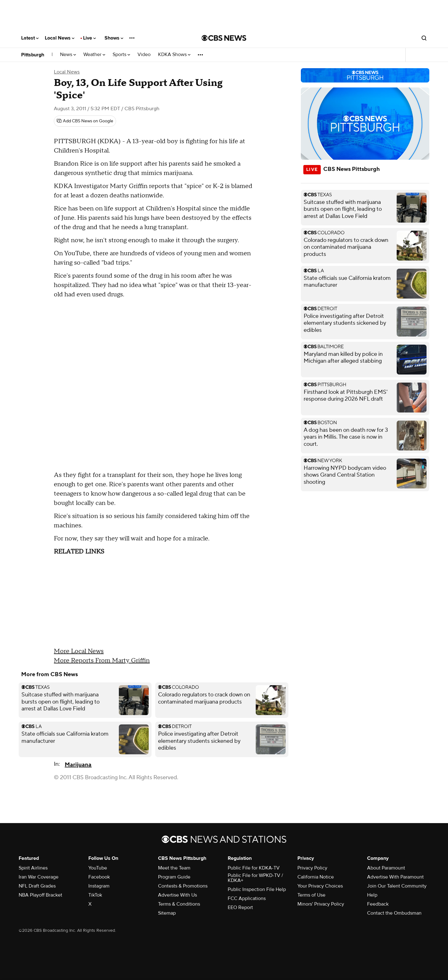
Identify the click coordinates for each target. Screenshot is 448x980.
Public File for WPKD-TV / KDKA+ (255, 878)
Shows (114, 38)
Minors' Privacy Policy (321, 904)
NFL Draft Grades (37, 886)
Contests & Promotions (183, 886)
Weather (94, 55)
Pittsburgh (33, 55)
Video (144, 55)
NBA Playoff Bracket (40, 895)
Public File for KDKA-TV (254, 868)
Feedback (378, 904)
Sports (121, 55)
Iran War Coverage (39, 877)
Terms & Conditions (179, 904)
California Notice (316, 877)
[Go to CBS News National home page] (224, 38)
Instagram (99, 886)
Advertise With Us (177, 895)
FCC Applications (247, 898)
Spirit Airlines (33, 868)
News (68, 55)
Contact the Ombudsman (394, 913)
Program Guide (174, 877)
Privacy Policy (312, 868)
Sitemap (167, 913)
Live (89, 38)
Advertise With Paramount (395, 877)
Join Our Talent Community (397, 886)
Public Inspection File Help (257, 889)
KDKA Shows (174, 55)
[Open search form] (424, 38)
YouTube (98, 868)
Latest (30, 38)
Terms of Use (311, 895)
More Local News (79, 651)
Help (372, 895)
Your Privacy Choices (320, 886)
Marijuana (78, 765)
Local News (60, 38)
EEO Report (240, 907)
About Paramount (386, 868)
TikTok (95, 895)
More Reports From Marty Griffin (102, 661)
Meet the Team (174, 868)
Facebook (99, 877)
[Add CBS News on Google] (85, 121)
